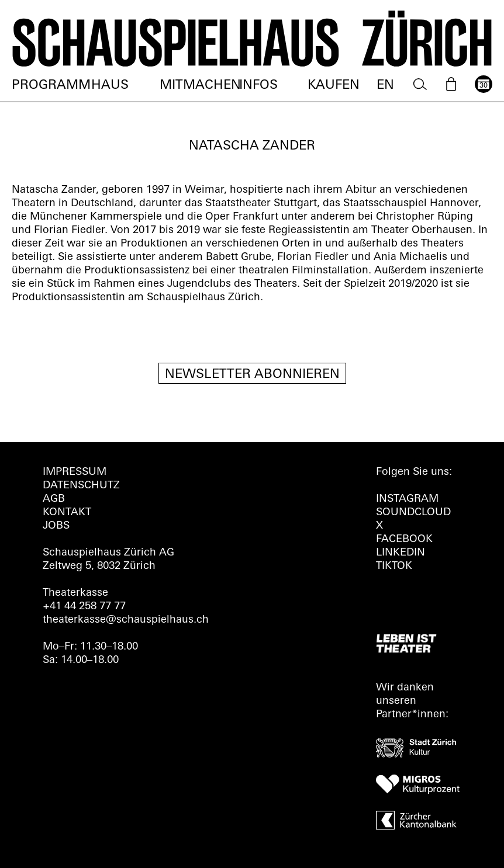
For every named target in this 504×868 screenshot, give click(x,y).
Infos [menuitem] (258, 86)
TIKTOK (394, 566)
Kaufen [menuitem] (334, 86)
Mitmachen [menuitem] (200, 86)
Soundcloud (413, 513)
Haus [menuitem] (110, 86)
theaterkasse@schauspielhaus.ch (126, 620)
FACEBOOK (404, 539)
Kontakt (67, 513)
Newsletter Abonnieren (252, 375)
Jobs (56, 526)
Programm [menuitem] (51, 86)
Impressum (75, 472)
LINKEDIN (401, 553)
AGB (54, 499)
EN (385, 86)
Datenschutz (81, 486)
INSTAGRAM (407, 499)
